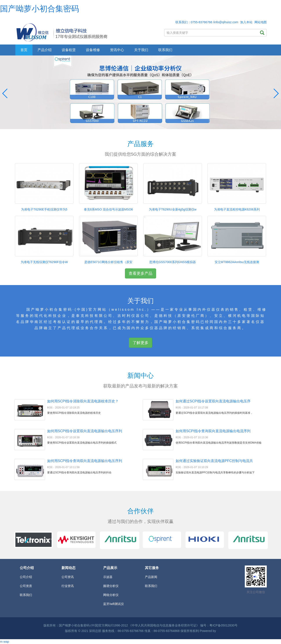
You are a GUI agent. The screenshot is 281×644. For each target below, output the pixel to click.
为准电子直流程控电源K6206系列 (237, 209)
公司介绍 (26, 577)
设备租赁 (69, 50)
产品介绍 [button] (45, 50)
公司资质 (26, 586)
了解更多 (140, 343)
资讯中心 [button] (117, 50)
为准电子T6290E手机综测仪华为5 (44, 209)
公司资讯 (68, 577)
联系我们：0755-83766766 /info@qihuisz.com (207, 22)
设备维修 (93, 50)
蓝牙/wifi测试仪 (113, 604)
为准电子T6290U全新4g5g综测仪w (173, 209)
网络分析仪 (111, 595)
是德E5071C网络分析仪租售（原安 (108, 262)
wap (6, 642)
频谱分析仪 (111, 586)
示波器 (108, 577)
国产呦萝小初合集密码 (40, 9)
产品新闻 (151, 577)
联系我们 (165, 50)
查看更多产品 (140, 273)
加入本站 (246, 22)
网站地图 (261, 22)
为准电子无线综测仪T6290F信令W (44, 262)
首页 (24, 50)
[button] (276, 93)
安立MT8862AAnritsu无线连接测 (237, 262)
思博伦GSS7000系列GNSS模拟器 (173, 262)
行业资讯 (68, 586)
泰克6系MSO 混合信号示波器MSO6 (108, 209)
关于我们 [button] (141, 50)
